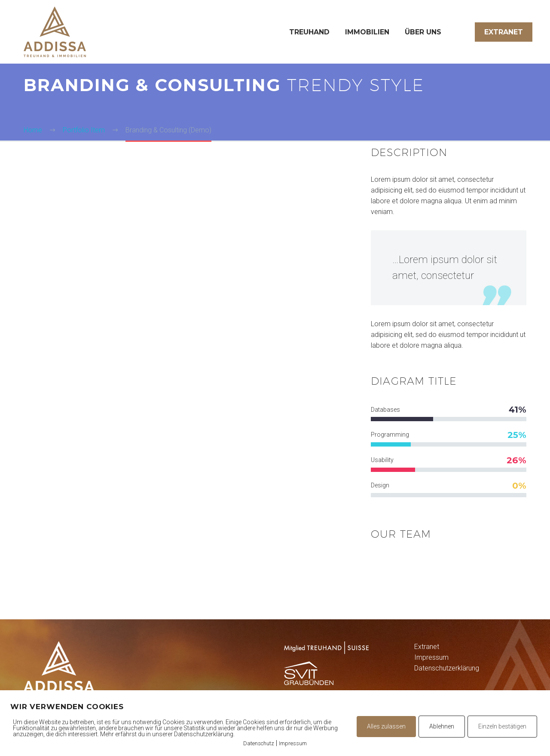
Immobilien (367, 32)
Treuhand (309, 32)
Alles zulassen (386, 726)
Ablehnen (442, 726)
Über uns (423, 32)
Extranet (504, 32)
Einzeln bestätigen (502, 726)
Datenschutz (259, 743)
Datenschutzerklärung (447, 668)
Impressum (431, 657)
